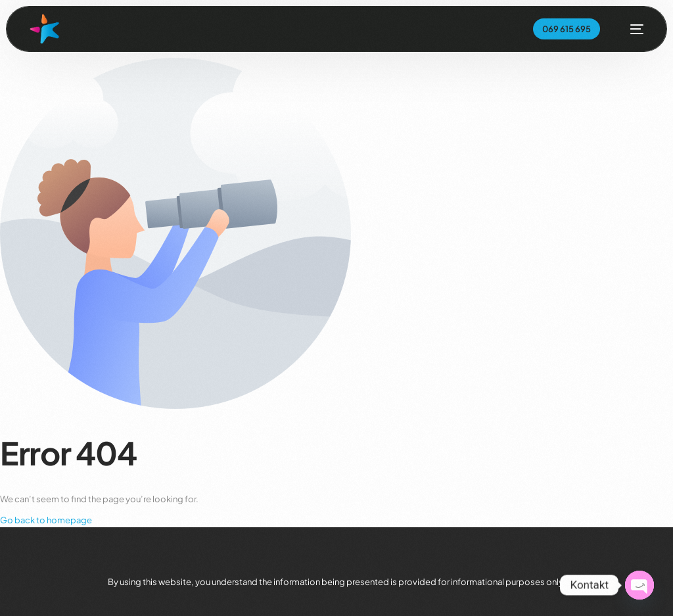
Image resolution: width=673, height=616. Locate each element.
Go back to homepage (46, 520)
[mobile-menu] (630, 29)
